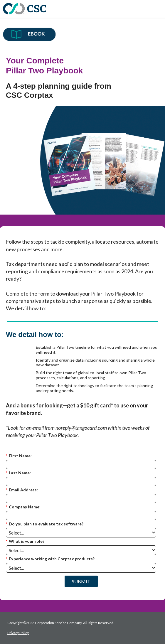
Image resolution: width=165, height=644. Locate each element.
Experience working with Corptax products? (50, 559)
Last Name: (18, 473)
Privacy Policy (18, 633)
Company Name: (23, 507)
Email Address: (22, 490)
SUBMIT (81, 581)
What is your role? (25, 541)
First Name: (19, 456)
